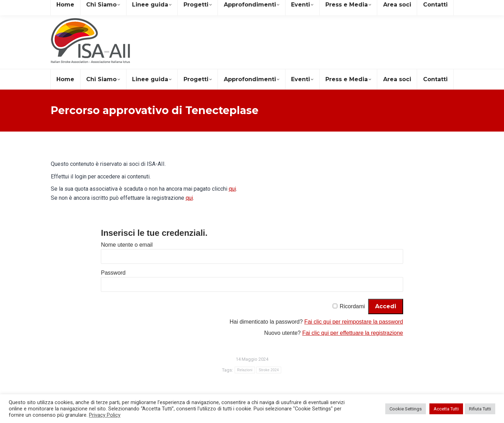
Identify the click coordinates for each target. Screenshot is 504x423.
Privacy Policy (105, 415)
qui (232, 189)
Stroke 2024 (269, 370)
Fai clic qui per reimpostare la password (354, 322)
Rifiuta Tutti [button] (480, 409)
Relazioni (245, 370)
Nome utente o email (127, 245)
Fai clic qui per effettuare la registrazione (353, 333)
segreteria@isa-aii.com (82, 6)
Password (113, 273)
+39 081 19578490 (143, 6)
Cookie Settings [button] (406, 409)
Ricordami (352, 306)
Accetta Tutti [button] (446, 409)
